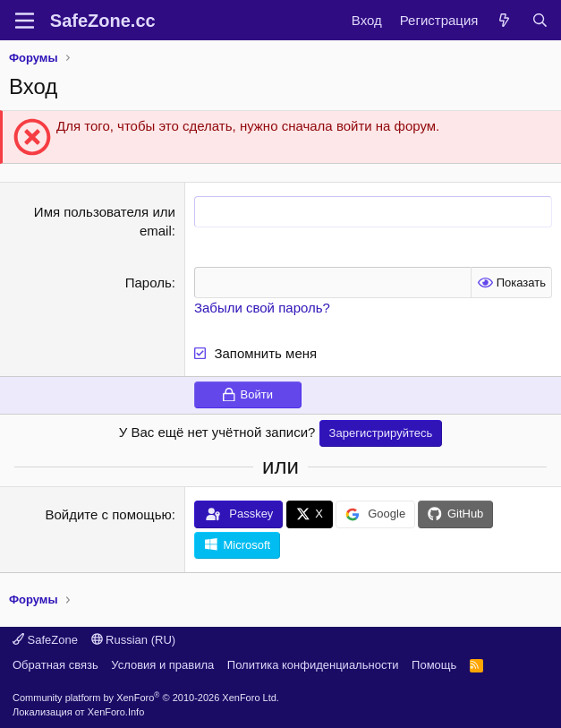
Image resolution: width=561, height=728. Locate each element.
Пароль (149, 283)
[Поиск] (540, 20)
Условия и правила (162, 665)
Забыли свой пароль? (262, 308)
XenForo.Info (116, 712)
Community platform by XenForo (146, 698)
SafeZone (45, 640)
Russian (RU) (134, 640)
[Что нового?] (504, 20)
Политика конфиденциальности (313, 665)
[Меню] (25, 21)
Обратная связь (55, 665)
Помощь (434, 665)
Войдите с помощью (108, 514)
